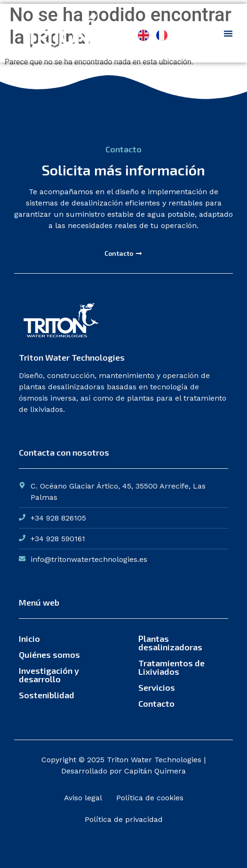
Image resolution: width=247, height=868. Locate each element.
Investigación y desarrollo (49, 675)
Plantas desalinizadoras (170, 643)
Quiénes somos (49, 655)
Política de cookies (150, 798)
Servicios (157, 687)
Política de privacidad (124, 819)
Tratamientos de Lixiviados (171, 667)
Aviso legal (83, 798)
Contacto (156, 703)
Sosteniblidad (47, 695)
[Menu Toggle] (228, 33)
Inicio (29, 639)
